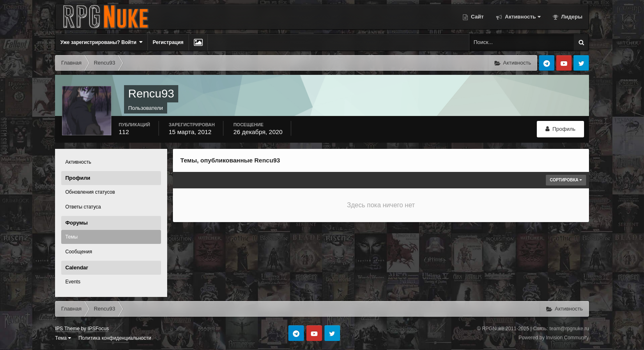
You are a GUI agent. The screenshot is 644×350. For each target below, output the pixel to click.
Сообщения (79, 252)
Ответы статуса (83, 207)
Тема (63, 338)
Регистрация (168, 42)
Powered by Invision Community (554, 338)
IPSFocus (98, 329)
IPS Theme (67, 329)
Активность (522, 17)
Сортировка (566, 180)
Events (73, 282)
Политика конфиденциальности (115, 338)
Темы (71, 237)
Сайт (477, 17)
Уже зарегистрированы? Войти (101, 42)
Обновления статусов (90, 192)
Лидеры (571, 17)
